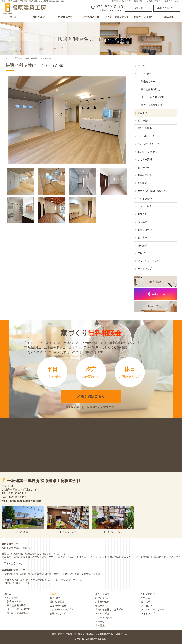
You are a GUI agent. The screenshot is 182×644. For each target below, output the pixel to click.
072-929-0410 (109, 7)
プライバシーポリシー (150, 261)
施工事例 (143, 113)
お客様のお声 (145, 175)
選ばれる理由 (145, 128)
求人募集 (143, 222)
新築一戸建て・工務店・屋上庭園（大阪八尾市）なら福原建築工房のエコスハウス (33, 1)
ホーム (141, 66)
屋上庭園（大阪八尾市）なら (102, 634)
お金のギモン (145, 167)
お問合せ (138, 8)
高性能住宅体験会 (151, 89)
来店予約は (91, 396)
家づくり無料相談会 (152, 105)
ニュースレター (146, 206)
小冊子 (167, 8)
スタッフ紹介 (145, 199)
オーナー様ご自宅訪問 (153, 97)
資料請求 (143, 245)
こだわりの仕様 (146, 136)
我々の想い (144, 121)
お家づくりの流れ (147, 152)
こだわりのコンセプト (150, 144)
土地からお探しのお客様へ (152, 191)
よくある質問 (145, 159)
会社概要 (143, 183)
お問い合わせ (145, 230)
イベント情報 (145, 74)
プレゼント (144, 253)
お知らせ (143, 214)
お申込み (143, 237)
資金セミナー (148, 82)
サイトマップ (145, 269)
